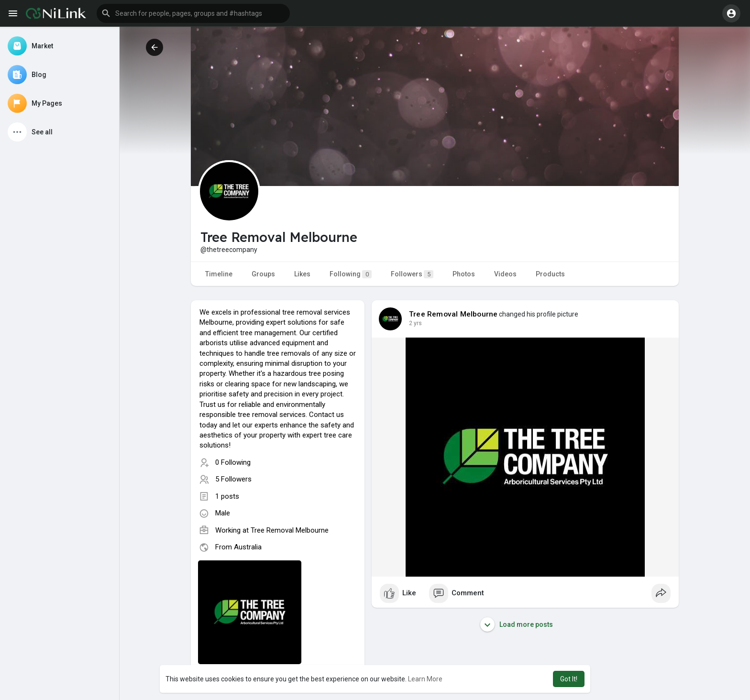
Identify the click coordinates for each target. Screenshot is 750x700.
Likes (302, 274)
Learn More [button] (425, 679)
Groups (263, 274)
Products (550, 274)
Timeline (219, 274)
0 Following (233, 462)
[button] (193, 13)
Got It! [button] (569, 679)
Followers (412, 274)
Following (351, 274)
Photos (464, 274)
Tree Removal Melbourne (290, 530)
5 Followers (233, 479)
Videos (505, 274)
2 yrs (415, 323)
